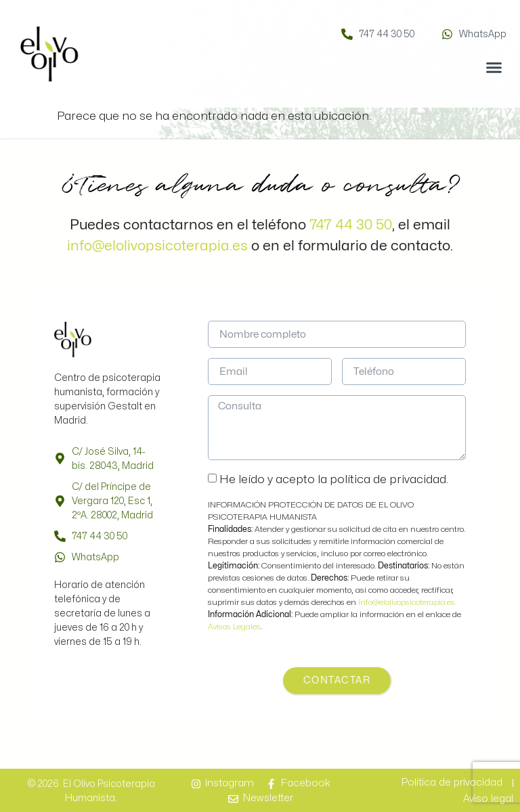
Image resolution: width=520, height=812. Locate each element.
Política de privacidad (452, 783)
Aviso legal (488, 799)
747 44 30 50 (351, 225)
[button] (494, 68)
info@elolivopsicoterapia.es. (407, 602)
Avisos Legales (234, 627)
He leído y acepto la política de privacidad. (334, 479)
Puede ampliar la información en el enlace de (334, 614)
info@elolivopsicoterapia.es (157, 246)
